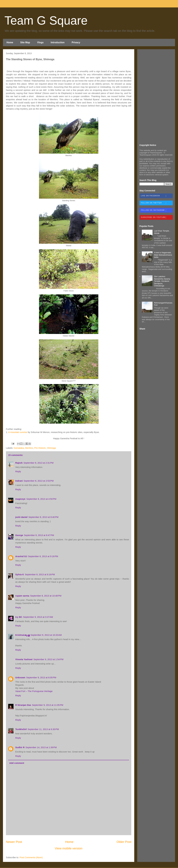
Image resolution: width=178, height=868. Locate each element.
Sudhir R (20, 747)
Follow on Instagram (157, 210)
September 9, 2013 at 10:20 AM (46, 635)
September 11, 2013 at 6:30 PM (43, 729)
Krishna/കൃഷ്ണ (22, 635)
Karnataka (19, 448)
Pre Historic (40, 448)
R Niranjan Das (23, 705)
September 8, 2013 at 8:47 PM (39, 535)
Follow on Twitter (157, 203)
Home (10, 42)
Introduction (58, 42)
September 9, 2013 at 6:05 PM (41, 677)
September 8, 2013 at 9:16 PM (43, 556)
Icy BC (19, 617)
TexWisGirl (21, 729)
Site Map (25, 42)
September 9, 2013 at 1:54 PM (48, 659)
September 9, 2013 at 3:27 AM (38, 617)
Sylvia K (20, 574)
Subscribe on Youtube (157, 218)
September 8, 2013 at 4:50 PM (41, 499)
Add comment (17, 763)
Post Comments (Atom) (31, 857)
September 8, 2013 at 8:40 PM (43, 517)
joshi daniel (21, 517)
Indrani (19, 481)
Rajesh (19, 463)
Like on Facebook (157, 196)
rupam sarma (22, 596)
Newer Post (14, 842)
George (19, 535)
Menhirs (29, 448)
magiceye (20, 499)
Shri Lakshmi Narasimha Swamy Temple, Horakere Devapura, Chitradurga (162, 281)
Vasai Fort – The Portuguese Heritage (34, 691)
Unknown (20, 677)
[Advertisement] (156, 96)
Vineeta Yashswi (24, 659)
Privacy (76, 42)
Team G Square (46, 20)
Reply (18, 471)
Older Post (124, 842)
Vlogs (40, 42)
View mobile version (69, 848)
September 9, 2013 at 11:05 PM (48, 705)
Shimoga (51, 448)
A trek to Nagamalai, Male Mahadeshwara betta (163, 255)
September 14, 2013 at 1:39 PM (41, 747)
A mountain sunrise (18, 432)
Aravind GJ (21, 556)
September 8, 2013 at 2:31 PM (38, 463)
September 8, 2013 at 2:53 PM (39, 481)
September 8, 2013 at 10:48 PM (46, 596)
